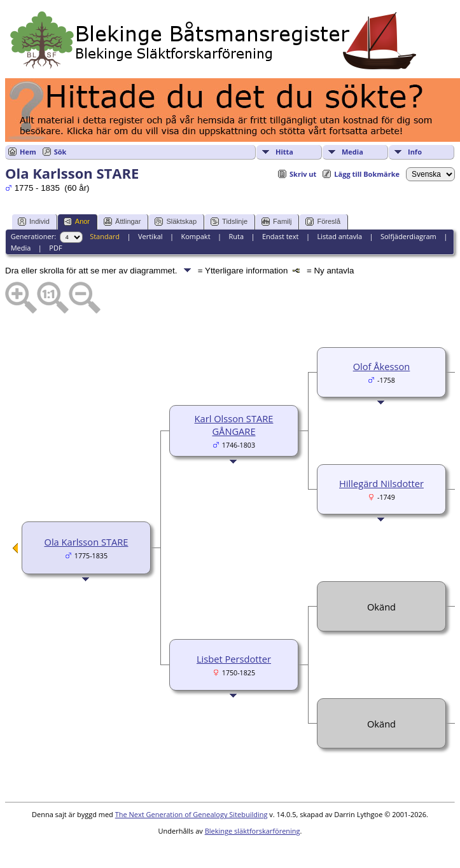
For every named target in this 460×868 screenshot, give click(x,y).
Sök (60, 152)
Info (415, 152)
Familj (276, 222)
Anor (77, 222)
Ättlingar (122, 222)
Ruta (236, 236)
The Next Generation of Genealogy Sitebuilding (192, 814)
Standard (105, 236)
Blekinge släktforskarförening (253, 831)
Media (352, 152)
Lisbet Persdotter (234, 659)
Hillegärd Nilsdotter (381, 483)
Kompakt (195, 236)
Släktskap (176, 222)
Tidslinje (229, 222)
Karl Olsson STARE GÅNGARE (234, 425)
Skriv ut (303, 174)
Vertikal (150, 236)
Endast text (281, 236)
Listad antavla (339, 236)
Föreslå (323, 222)
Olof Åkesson (382, 366)
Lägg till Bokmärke (367, 174)
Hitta (284, 152)
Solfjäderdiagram (408, 236)
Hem (28, 152)
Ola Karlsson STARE (86, 542)
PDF (55, 248)
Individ (34, 222)
